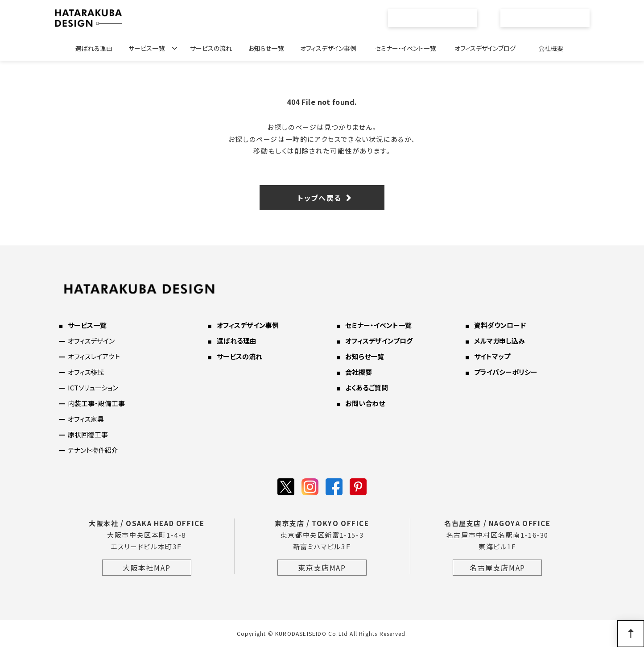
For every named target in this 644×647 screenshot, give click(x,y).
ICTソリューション (93, 388)
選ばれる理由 (94, 48)
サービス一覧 (147, 48)
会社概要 (551, 48)
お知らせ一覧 (266, 48)
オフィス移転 (86, 372)
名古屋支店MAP (497, 568)
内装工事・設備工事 (96, 403)
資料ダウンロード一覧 (438, 18)
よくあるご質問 (367, 388)
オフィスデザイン (91, 341)
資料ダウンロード (500, 325)
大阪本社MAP (147, 568)
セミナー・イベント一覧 (405, 48)
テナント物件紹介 (93, 450)
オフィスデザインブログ (485, 48)
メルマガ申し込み (500, 341)
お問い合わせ (550, 18)
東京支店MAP (322, 568)
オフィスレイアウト (94, 356)
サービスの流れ (211, 48)
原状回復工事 (88, 434)
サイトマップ (492, 356)
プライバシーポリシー (506, 372)
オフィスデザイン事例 (328, 48)
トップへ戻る (320, 198)
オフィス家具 (86, 419)
